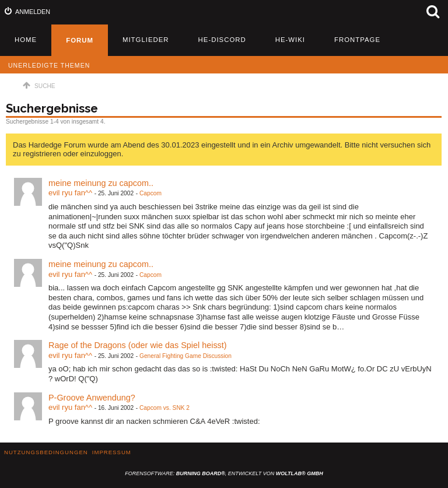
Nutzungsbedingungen (46, 452)
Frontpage (357, 40)
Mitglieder (146, 40)
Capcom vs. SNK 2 (164, 408)
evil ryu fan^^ (70, 193)
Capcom (150, 193)
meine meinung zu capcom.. (101, 183)
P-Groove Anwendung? (92, 398)
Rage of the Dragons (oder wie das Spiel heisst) (138, 345)
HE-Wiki (290, 40)
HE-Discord (222, 40)
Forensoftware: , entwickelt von (224, 473)
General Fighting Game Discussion (185, 356)
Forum (80, 40)
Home (26, 40)
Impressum (112, 452)
